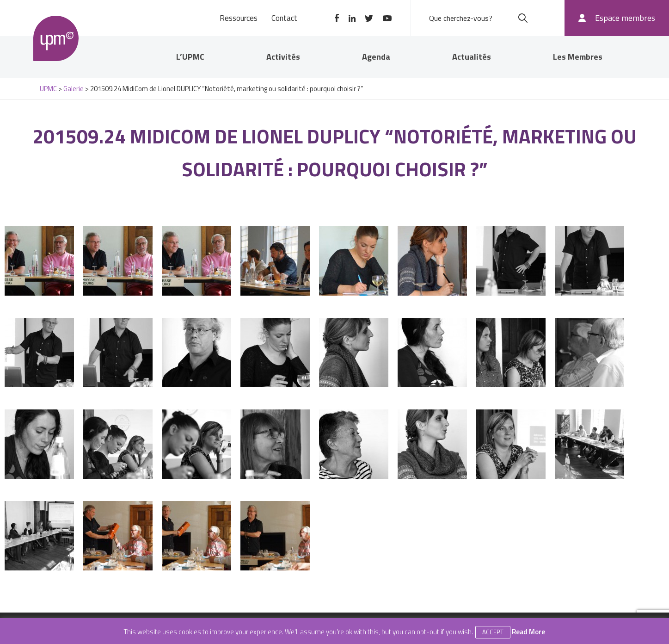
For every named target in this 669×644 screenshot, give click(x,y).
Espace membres (625, 18)
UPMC (56, 39)
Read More (528, 632)
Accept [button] (493, 632)
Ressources (239, 18)
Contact (284, 18)
